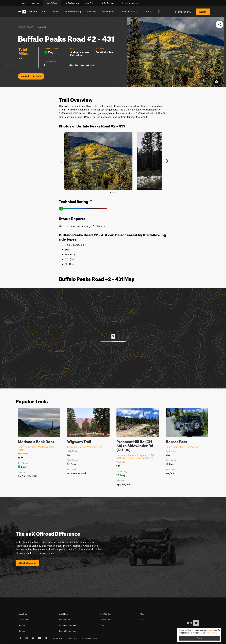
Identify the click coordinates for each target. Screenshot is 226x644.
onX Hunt (36, 3)
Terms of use (58, 638)
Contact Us (24, 620)
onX (23, 3)
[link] (91, 201)
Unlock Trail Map (31, 76)
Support (22, 625)
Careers (22, 631)
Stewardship (108, 12)
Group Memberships (68, 631)
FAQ (142, 620)
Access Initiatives (130, 3)
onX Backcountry (71, 3)
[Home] (28, 12)
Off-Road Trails (129, 12)
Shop (102, 625)
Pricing (55, 12)
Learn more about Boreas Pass (182, 447)
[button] (220, 25)
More (148, 12)
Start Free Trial (183, 12)
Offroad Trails (106, 620)
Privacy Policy (73, 638)
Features (92, 12)
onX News (64, 614)
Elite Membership (73, 12)
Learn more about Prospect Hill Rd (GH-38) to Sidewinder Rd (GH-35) (135, 457)
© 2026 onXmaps (90, 638)
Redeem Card (65, 620)
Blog (142, 614)
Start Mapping (27, 563)
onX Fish (90, 3)
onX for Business (108, 3)
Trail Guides (105, 614)
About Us (23, 614)
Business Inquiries (67, 625)
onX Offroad (52, 3)
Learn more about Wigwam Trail (85, 447)
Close (199, 638)
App (44, 12)
